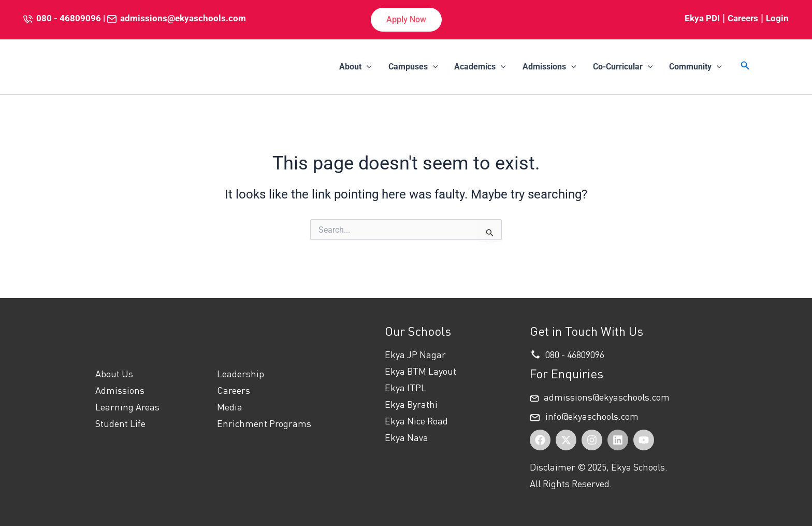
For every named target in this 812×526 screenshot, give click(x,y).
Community (695, 67)
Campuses (413, 67)
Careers (743, 18)
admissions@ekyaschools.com (183, 18)
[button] (406, 20)
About (356, 67)
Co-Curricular (623, 67)
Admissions (549, 67)
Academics (480, 67)
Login (777, 18)
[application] (367, 67)
